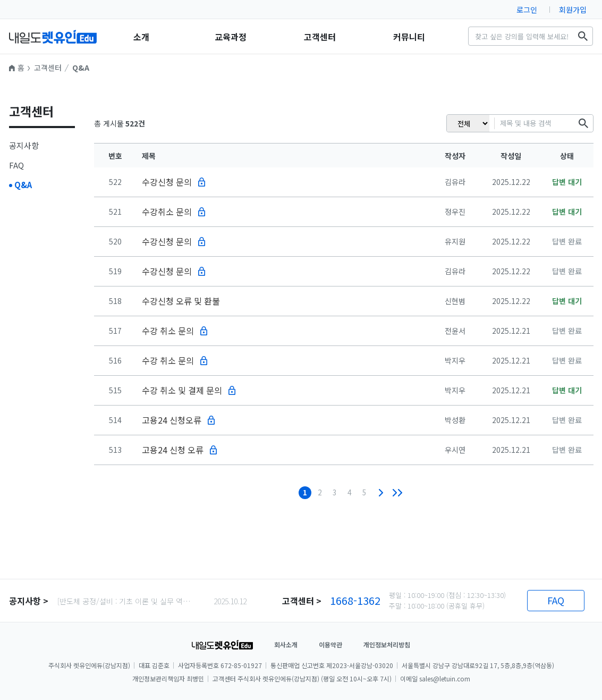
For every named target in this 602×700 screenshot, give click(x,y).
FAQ (16, 165)
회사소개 (286, 644)
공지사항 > (29, 601)
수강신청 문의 (167, 182)
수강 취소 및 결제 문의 (182, 390)
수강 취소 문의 (168, 331)
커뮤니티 (409, 37)
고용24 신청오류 (172, 420)
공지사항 (24, 145)
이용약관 (330, 644)
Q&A (81, 68)
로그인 (527, 10)
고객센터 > (302, 601)
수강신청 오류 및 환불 (181, 301)
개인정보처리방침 (387, 644)
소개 (141, 37)
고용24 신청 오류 (173, 450)
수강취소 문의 (167, 212)
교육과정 (231, 37)
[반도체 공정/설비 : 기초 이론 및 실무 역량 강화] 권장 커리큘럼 (127, 601)
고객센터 (320, 37)
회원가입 (573, 10)
